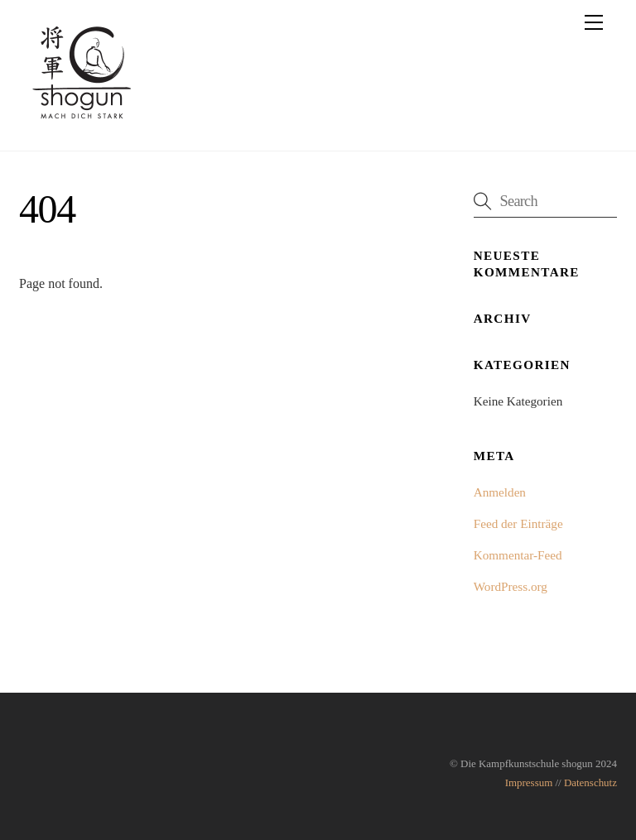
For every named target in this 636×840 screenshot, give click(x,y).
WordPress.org (511, 586)
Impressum (529, 782)
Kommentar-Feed (518, 555)
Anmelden (500, 492)
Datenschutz (590, 782)
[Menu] (594, 22)
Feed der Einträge (518, 523)
